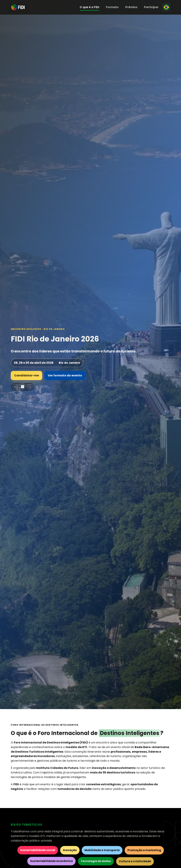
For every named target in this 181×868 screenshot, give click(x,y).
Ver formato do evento (65, 375)
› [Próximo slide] (30, 387)
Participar (151, 7)
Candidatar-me (27, 375)
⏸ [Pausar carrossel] (22, 387)
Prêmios (131, 7)
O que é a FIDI (89, 7)
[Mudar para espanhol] (166, 7)
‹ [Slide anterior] (15, 387)
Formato (112, 7)
